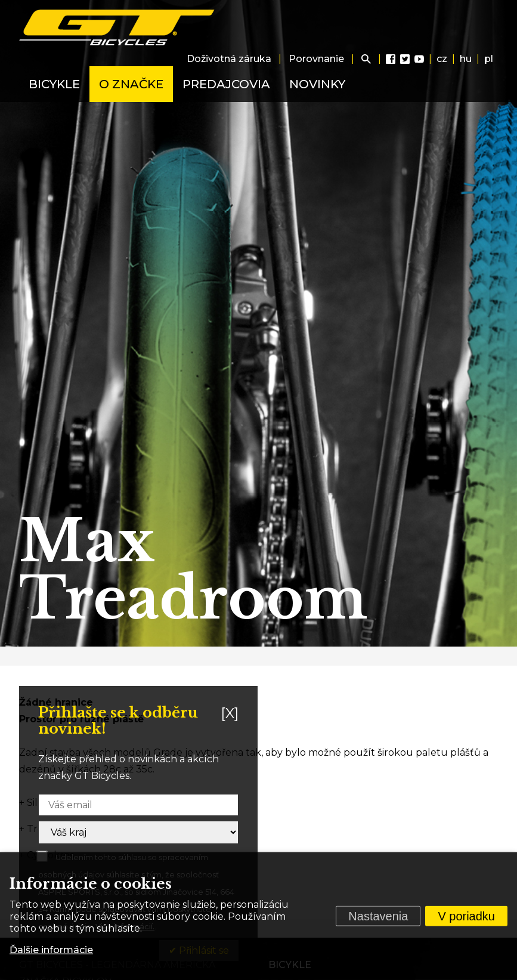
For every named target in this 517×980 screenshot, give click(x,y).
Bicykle (54, 84)
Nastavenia (378, 916)
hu (466, 59)
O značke (131, 84)
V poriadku (466, 916)
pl (489, 59)
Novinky (317, 84)
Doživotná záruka (229, 59)
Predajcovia (226, 84)
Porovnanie (316, 59)
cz (442, 59)
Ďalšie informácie (51, 950)
